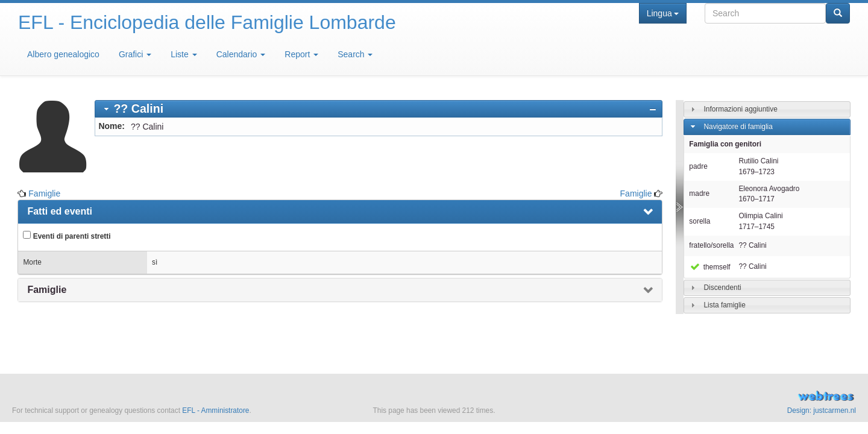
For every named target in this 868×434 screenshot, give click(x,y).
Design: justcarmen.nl (822, 410)
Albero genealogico (63, 54)
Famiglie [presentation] (47, 290)
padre (698, 166)
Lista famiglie (724, 305)
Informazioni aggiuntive (740, 109)
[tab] (379, 109)
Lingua (663, 13)
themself (709, 267)
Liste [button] (184, 54)
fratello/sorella (711, 245)
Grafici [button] (135, 54)
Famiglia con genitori (725, 144)
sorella (700, 221)
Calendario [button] (241, 54)
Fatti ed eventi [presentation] (60, 211)
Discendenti (722, 288)
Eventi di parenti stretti (67, 236)
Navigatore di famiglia (738, 127)
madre (699, 193)
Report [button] (301, 54)
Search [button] (355, 54)
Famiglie (44, 193)
